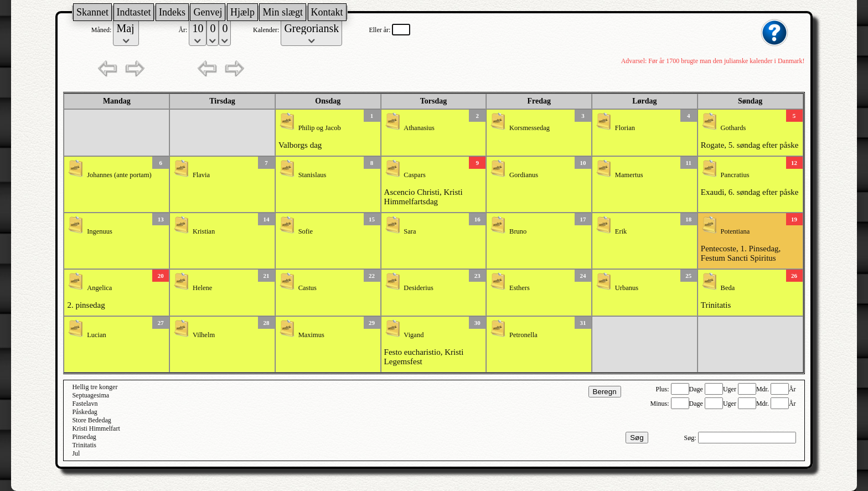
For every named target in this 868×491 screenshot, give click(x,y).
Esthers (520, 288)
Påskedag (84, 412)
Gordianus (524, 175)
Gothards (733, 128)
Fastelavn (85, 404)
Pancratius (735, 175)
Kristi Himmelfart (96, 428)
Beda (728, 288)
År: (184, 30)
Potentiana (735, 231)
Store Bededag (91, 420)
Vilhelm (204, 335)
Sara (410, 231)
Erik (621, 231)
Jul (76, 453)
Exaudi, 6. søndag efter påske (750, 192)
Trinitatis (716, 305)
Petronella (523, 335)
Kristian (204, 231)
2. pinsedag (86, 305)
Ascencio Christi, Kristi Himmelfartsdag (423, 197)
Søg (637, 438)
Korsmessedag (529, 128)
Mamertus (629, 175)
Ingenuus (100, 231)
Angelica (99, 288)
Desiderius (418, 288)
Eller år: (380, 30)
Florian (625, 128)
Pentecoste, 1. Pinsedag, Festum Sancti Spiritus (741, 253)
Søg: (691, 438)
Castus (308, 288)
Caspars (415, 175)
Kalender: (267, 30)
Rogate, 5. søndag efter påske (750, 145)
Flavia (201, 175)
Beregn (605, 392)
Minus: (661, 404)
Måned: (102, 30)
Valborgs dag (300, 145)
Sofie (306, 231)
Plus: (663, 389)
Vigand (414, 335)
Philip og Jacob (320, 128)
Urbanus (627, 288)
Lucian (97, 335)
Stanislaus (312, 175)
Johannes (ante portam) (119, 175)
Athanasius (419, 128)
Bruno (518, 231)
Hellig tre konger (95, 387)
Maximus (311, 335)
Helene (202, 288)
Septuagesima (91, 395)
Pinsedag (84, 437)
